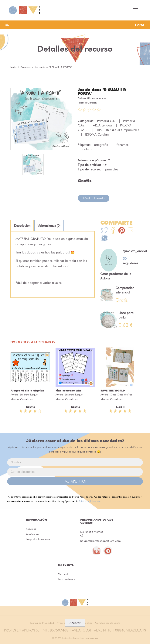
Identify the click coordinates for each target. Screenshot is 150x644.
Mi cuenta (64, 575)
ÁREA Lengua (103, 126)
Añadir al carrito (94, 199)
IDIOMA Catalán (97, 135)
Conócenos (32, 535)
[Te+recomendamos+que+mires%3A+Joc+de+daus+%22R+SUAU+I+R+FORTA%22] (113, 232)
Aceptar (75, 623)
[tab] (22, 227)
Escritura (86, 150)
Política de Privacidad (90, 502)
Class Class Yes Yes (121, 395)
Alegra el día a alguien (27, 391)
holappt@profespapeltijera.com (101, 542)
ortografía (102, 146)
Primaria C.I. (106, 122)
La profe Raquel (29, 395)
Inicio (13, 68)
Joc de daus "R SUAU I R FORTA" (102, 93)
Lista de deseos (67, 581)
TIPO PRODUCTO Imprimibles (118, 131)
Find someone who (68, 391)
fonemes (123, 146)
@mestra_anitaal (97, 99)
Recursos (26, 68)
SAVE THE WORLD (113, 391)
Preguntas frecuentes (38, 540)
